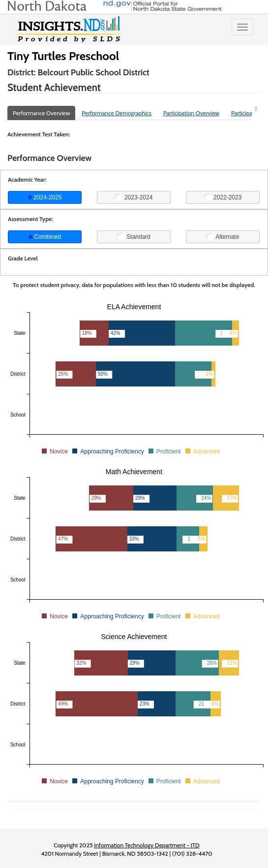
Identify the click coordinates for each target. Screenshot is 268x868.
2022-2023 (223, 197)
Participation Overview (191, 113)
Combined (45, 237)
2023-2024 (134, 197)
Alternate (223, 237)
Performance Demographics (117, 113)
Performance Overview (41, 113)
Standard (134, 237)
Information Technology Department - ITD (147, 845)
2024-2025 (45, 197)
